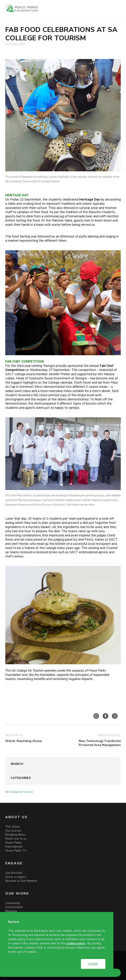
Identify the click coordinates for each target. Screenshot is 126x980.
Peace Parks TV (16, 851)
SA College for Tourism (19, 792)
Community (13, 903)
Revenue (11, 911)
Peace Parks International (14, 845)
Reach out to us (16, 839)
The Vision (13, 827)
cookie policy (76, 943)
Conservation (14, 907)
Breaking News (15, 835)
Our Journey (13, 831)
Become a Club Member (21, 881)
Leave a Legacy (16, 877)
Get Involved (14, 873)
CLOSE (93, 964)
